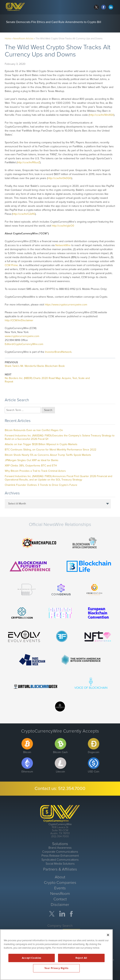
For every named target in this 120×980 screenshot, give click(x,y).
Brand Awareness (60, 848)
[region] (56, 955)
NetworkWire (63, 245)
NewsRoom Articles (23, 39)
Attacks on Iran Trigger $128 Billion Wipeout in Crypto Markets (41, 444)
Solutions (60, 844)
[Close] (108, 935)
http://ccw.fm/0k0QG (60, 178)
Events (60, 888)
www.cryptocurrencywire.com (22, 336)
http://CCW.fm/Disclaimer (19, 320)
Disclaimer (60, 905)
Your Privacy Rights (56, 968)
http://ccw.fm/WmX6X (101, 115)
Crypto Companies (60, 883)
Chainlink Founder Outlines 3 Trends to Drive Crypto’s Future (41, 485)
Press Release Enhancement (60, 856)
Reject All (81, 958)
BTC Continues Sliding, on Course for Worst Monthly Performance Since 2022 (50, 450)
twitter (96, 7)
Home (8, 39)
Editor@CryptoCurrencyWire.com (24, 344)
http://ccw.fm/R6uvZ (29, 162)
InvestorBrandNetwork (58, 352)
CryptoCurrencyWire (60, 824)
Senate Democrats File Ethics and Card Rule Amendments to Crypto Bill (54, 22)
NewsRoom (60, 894)
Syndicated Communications (60, 860)
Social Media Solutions (60, 864)
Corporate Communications (60, 852)
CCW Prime (11, 265)
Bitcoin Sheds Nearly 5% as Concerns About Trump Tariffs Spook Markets (48, 455)
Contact (60, 899)
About (60, 877)
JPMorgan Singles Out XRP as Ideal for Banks (32, 460)
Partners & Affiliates (60, 869)
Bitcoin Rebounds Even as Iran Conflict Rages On (34, 430)
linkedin (111, 7)
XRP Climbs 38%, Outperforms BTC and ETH (31, 466)
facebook (104, 7)
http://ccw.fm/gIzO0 (63, 226)
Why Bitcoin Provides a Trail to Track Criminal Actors (35, 471)
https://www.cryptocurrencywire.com (66, 305)
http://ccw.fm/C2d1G (24, 214)
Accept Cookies (32, 958)
